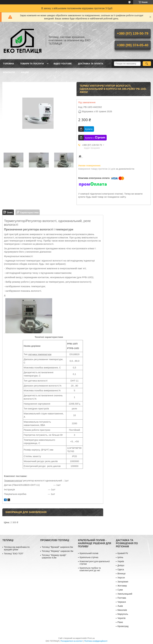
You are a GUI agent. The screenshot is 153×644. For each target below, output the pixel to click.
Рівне (120, 622)
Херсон (121, 578)
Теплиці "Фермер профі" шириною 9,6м (54, 556)
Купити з (95, 138)
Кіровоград (123, 626)
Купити (89, 129)
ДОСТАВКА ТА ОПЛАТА (91, 64)
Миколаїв (122, 610)
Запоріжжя (123, 582)
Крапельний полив (89, 553)
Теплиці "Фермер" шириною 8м (58, 551)
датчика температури (40, 354)
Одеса (121, 569)
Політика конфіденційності (96, 641)
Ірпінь (120, 557)
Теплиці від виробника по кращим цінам (17, 548)
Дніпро (121, 565)
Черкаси (122, 602)
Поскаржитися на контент (72, 641)
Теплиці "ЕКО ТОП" (14, 554)
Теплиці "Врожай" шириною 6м (57, 547)
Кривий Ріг (123, 553)
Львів (120, 606)
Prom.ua (91, 638)
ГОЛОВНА (9, 64)
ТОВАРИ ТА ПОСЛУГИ (32, 64)
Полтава (122, 598)
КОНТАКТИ (9, 72)
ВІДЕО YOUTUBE (63, 64)
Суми (120, 590)
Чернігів (121, 618)
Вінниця (121, 574)
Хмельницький (125, 594)
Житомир (122, 586)
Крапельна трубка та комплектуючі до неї (90, 569)
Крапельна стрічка (89, 557)
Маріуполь (123, 614)
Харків (121, 561)
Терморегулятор (13, 481)
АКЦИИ (25, 72)
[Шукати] (147, 64)
